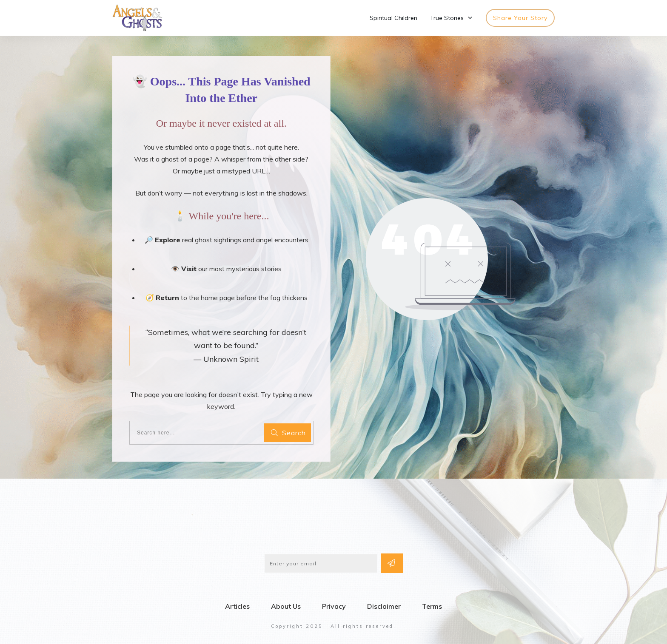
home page (218, 294)
